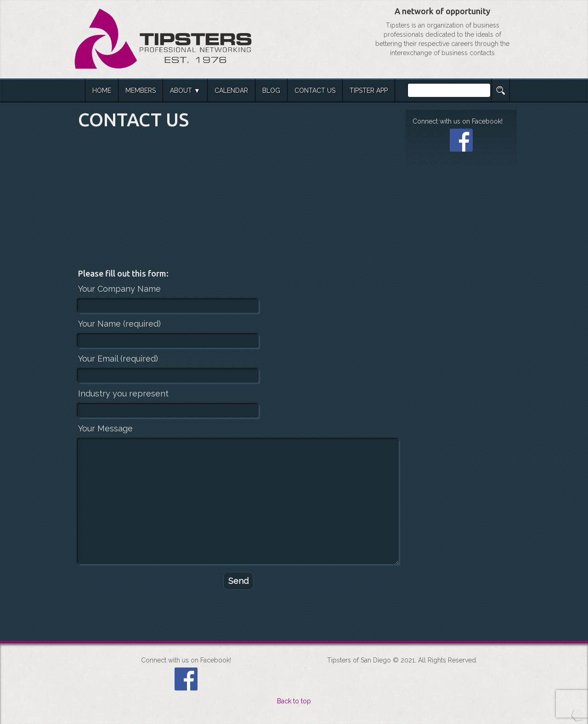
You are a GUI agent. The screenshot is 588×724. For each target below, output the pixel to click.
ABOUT (181, 90)
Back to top (294, 701)
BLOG (271, 90)
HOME (102, 90)
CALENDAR (231, 90)
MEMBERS (141, 90)
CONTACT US (315, 90)
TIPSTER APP (369, 90)
